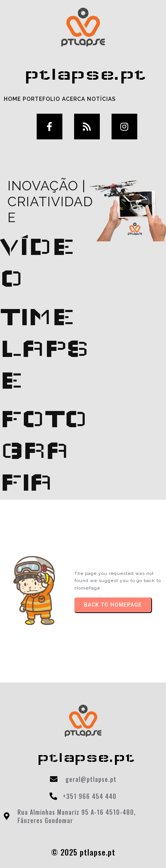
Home (12, 99)
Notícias (101, 99)
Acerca (74, 99)
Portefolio (41, 99)
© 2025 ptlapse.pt (83, 852)
